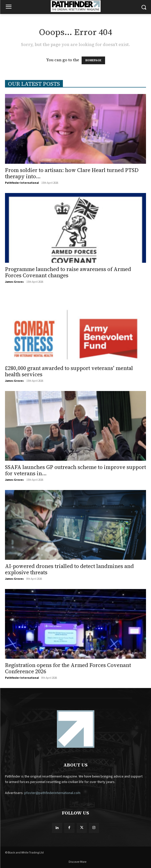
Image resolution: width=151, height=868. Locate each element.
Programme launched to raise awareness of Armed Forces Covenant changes (68, 272)
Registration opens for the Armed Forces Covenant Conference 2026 (68, 668)
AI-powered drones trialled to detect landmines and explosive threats (69, 569)
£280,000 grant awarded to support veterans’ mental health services (69, 371)
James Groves (14, 282)
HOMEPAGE (93, 60)
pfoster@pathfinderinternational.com (52, 793)
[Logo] (75, 6)
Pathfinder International (22, 183)
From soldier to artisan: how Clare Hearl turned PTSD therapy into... (72, 173)
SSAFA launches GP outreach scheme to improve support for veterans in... (75, 470)
